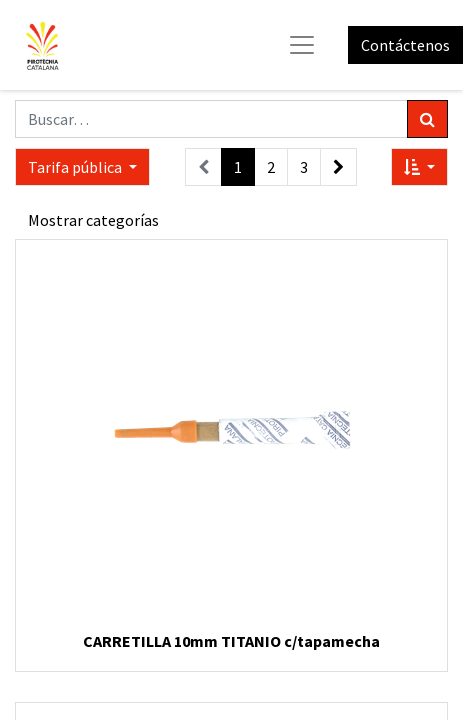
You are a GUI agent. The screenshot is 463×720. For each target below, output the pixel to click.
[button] (419, 167)
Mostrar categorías (93, 220)
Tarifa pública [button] (76, 167)
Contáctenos (405, 45)
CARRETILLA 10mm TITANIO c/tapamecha (231, 641)
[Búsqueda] (427, 119)
